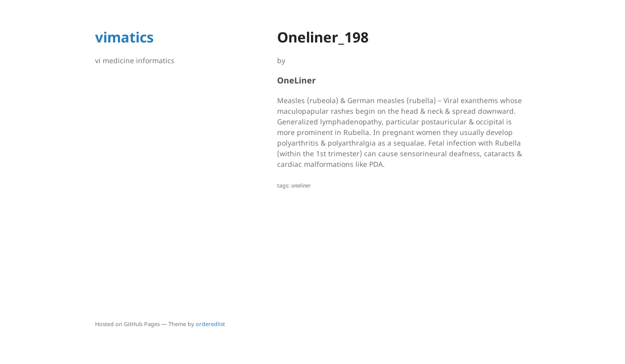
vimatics (124, 37)
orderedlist (210, 324)
